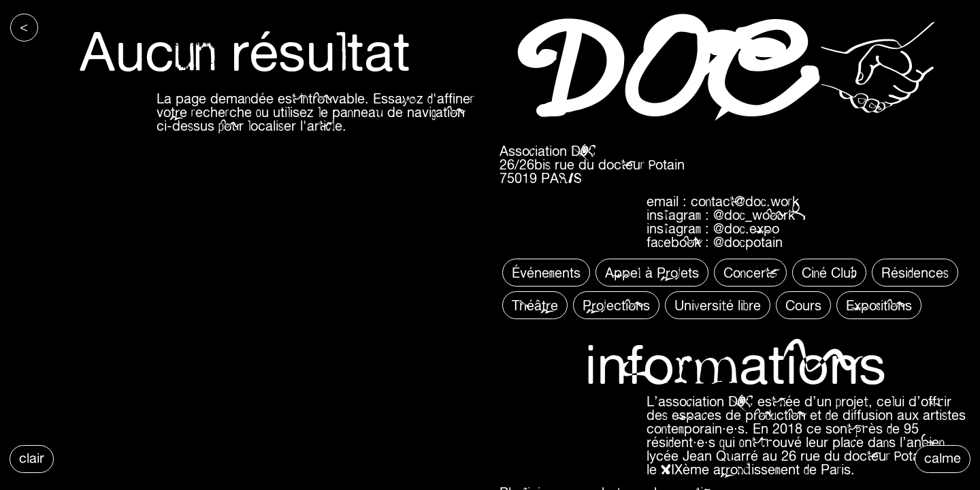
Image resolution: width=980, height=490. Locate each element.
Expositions (879, 305)
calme (943, 458)
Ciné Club (829, 273)
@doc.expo (746, 228)
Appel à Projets (652, 273)
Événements (546, 273)
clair (32, 458)
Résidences (915, 273)
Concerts (750, 273)
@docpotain (748, 242)
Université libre (718, 305)
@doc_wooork (754, 215)
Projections (616, 305)
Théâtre (535, 305)
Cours (803, 305)
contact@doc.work (745, 201)
